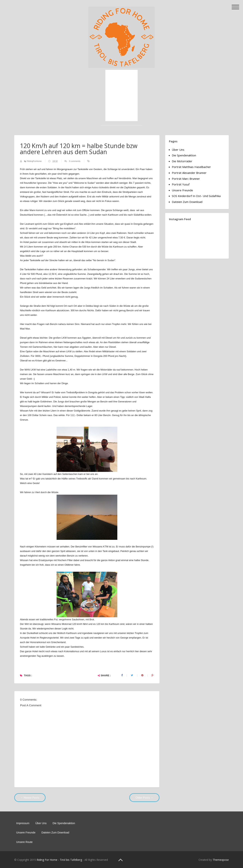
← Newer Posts (30, 797)
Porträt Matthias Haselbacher (191, 167)
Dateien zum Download (187, 202)
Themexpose (221, 860)
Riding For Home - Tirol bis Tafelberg (59, 860)
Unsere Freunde (182, 190)
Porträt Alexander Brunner (189, 173)
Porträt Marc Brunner (186, 179)
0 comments (75, 161)
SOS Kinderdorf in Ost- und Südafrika (196, 196)
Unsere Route (24, 842)
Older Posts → (144, 797)
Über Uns (178, 150)
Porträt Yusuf (181, 184)
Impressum (23, 823)
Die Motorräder (182, 161)
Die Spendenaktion (184, 155)
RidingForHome (35, 161)
